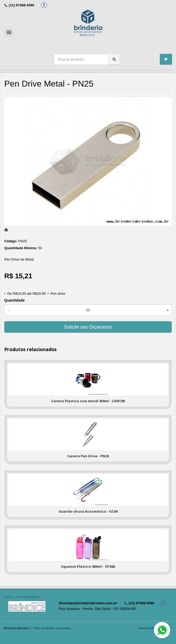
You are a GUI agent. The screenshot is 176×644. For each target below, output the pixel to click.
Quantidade (14, 300)
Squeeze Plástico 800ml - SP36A (88, 566)
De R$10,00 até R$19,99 (27, 294)
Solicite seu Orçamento (88, 327)
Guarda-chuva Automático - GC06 (88, 511)
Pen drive (58, 294)
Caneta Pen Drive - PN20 (88, 456)
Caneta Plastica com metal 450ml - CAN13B (88, 401)
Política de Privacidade (22, 597)
